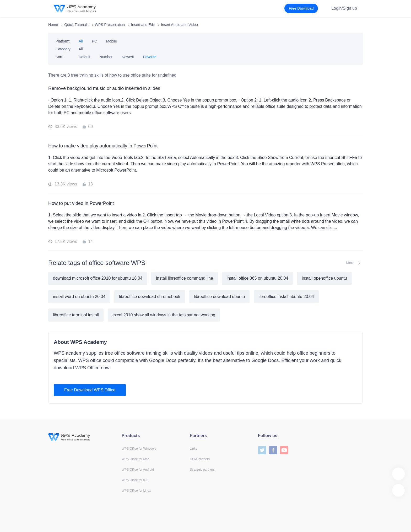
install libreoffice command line (185, 278)
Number (106, 57)
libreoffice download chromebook (150, 297)
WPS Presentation (110, 25)
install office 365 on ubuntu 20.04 (258, 278)
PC (94, 41)
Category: (64, 49)
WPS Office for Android (138, 470)
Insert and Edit (143, 25)
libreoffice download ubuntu (220, 297)
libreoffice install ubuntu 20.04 (286, 297)
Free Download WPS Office (90, 390)
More (354, 263)
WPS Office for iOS (135, 480)
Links (193, 449)
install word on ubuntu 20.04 (79, 297)
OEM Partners (200, 459)
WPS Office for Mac (135, 459)
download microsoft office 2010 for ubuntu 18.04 (98, 278)
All (81, 41)
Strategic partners (202, 470)
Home (53, 25)
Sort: (60, 57)
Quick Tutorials (76, 25)
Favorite (150, 57)
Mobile (112, 41)
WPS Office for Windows (139, 449)
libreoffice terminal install (76, 315)
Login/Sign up (344, 8)
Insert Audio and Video (179, 25)
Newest (128, 57)
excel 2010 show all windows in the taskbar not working (164, 315)
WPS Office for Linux (136, 491)
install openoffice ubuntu (324, 278)
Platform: (63, 41)
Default (84, 57)
